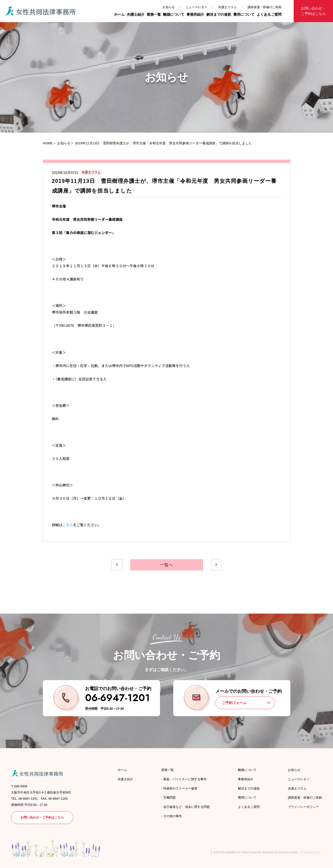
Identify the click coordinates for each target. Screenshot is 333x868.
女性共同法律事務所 (225, 852)
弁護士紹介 (136, 14)
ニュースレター (196, 7)
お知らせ (169, 7)
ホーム (119, 14)
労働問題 (169, 797)
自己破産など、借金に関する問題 (186, 807)
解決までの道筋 (219, 14)
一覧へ (166, 565)
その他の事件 (173, 816)
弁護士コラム (227, 7)
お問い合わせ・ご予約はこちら (313, 11)
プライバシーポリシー (303, 807)
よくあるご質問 (269, 14)
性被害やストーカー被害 (180, 788)
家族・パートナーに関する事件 (185, 779)
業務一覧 (154, 14)
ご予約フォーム (234, 703)
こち (66, 525)
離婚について (174, 14)
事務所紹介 (195, 14)
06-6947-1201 (117, 698)
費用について (244, 14)
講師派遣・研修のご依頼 (264, 7)
